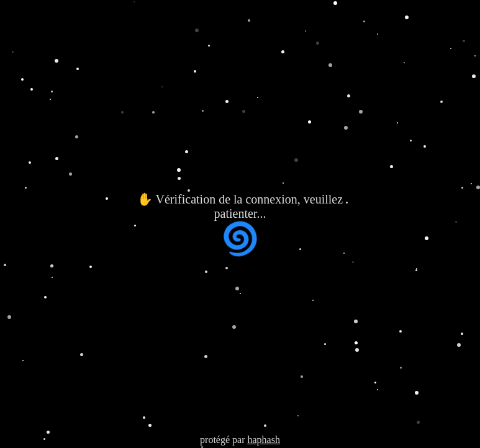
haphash (263, 440)
